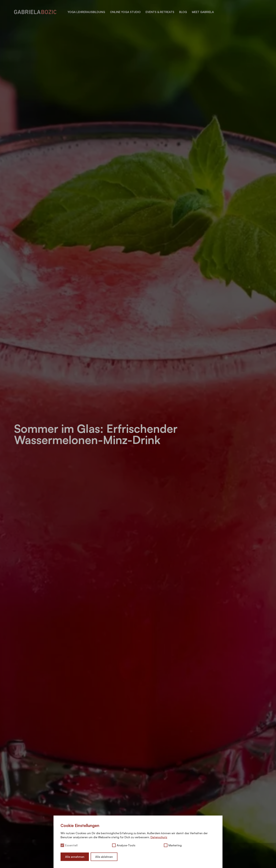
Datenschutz (159, 837)
